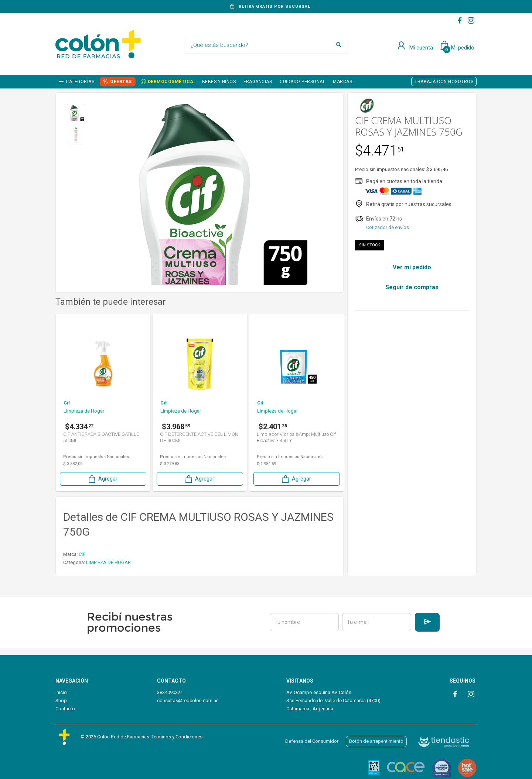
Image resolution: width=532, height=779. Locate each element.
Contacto (65, 709)
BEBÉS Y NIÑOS (219, 82)
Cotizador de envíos (388, 227)
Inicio (61, 692)
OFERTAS (121, 82)
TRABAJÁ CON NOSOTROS (444, 82)
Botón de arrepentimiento (376, 741)
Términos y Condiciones (177, 737)
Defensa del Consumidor (312, 741)
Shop (61, 701)
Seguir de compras (412, 287)
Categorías (80, 82)
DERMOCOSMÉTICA (171, 82)
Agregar (102, 479)
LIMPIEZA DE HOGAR (108, 562)
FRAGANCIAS (258, 82)
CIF (82, 554)
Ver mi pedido (412, 267)
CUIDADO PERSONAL (302, 82)
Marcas (342, 82)
